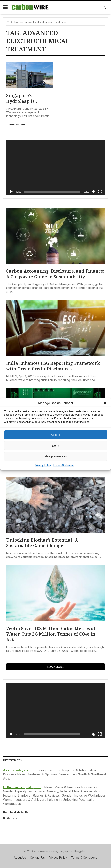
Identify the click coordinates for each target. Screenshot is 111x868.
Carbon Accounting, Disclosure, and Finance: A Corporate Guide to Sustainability (55, 274)
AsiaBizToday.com (17, 770)
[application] (55, 168)
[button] (105, 403)
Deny (55, 446)
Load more (55, 667)
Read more (17, 125)
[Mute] (93, 192)
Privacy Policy (43, 465)
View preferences (56, 456)
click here (10, 818)
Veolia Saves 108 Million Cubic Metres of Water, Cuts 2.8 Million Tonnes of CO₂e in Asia (51, 634)
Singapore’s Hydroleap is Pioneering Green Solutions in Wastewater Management (26, 98)
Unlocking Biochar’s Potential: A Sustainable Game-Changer (42, 543)
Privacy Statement (64, 465)
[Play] (11, 192)
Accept (56, 435)
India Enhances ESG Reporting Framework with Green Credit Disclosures (53, 366)
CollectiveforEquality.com (22, 787)
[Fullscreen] (100, 192)
